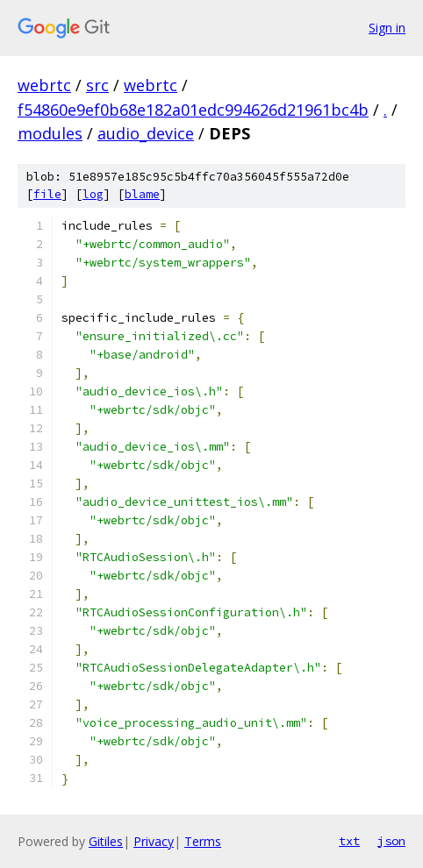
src (97, 85)
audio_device (146, 133)
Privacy (154, 841)
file (47, 194)
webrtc (44, 85)
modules (50, 133)
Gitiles (106, 841)
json (391, 841)
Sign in (387, 28)
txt (349, 841)
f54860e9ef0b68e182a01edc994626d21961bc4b (193, 110)
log (93, 194)
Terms (203, 841)
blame (142, 194)
